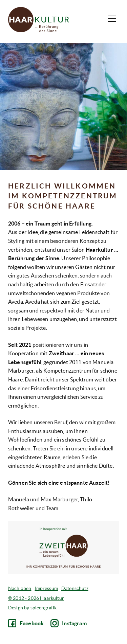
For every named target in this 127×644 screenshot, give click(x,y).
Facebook (26, 623)
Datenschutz (75, 588)
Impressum (46, 588)
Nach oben (20, 588)
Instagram (68, 623)
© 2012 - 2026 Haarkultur (36, 598)
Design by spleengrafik (33, 608)
